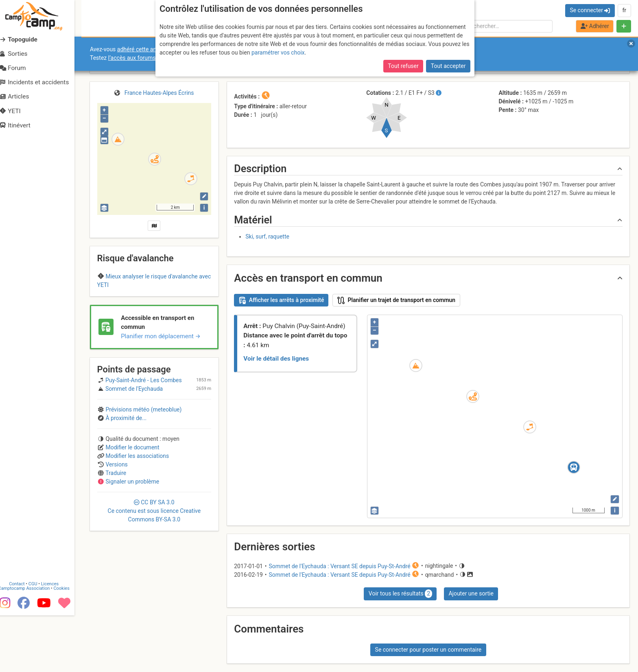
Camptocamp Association (31, 642)
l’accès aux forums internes (143, 58)
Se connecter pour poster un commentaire (428, 650)
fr (624, 10)
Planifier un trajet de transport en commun (397, 300)
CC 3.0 (154, 556)
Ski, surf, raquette (267, 236)
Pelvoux (154, 301)
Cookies (68, 642)
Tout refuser (403, 66)
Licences (57, 638)
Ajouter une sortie (471, 593)
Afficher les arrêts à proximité (281, 300)
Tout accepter (448, 66)
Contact (24, 638)
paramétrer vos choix (278, 53)
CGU (40, 638)
